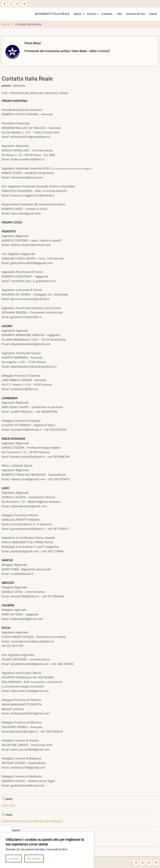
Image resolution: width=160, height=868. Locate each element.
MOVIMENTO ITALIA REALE (52, 14)
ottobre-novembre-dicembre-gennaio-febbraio (32, 821)
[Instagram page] (17, 4)
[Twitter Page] (11, 4)
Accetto (14, 860)
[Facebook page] (4, 4)
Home (153, 14)
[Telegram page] (24, 4)
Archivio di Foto (136, 14)
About (77, 14)
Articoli (91, 14)
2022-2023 (8, 805)
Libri (119, 14)
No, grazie (34, 860)
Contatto (107, 14)
